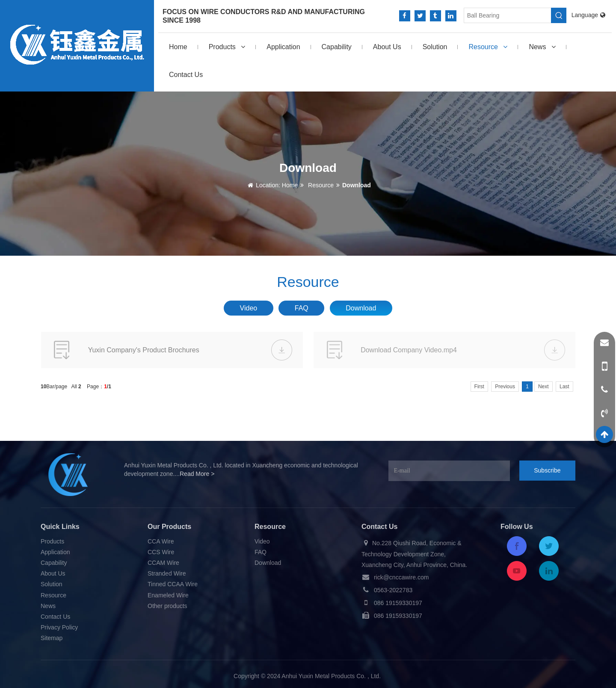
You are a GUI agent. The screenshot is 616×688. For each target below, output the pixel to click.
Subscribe (547, 470)
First (479, 387)
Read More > (197, 474)
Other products (167, 606)
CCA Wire (161, 541)
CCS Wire (161, 552)
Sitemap (52, 638)
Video (249, 308)
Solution (435, 47)
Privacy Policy (59, 627)
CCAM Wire (163, 563)
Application (283, 47)
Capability (337, 47)
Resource (488, 47)
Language (588, 15)
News (542, 47)
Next (543, 387)
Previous (505, 387)
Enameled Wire (168, 595)
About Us (387, 47)
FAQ (302, 308)
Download (357, 185)
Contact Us (186, 75)
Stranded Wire (167, 573)
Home (178, 47)
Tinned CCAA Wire (173, 584)
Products (227, 47)
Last (564, 387)
